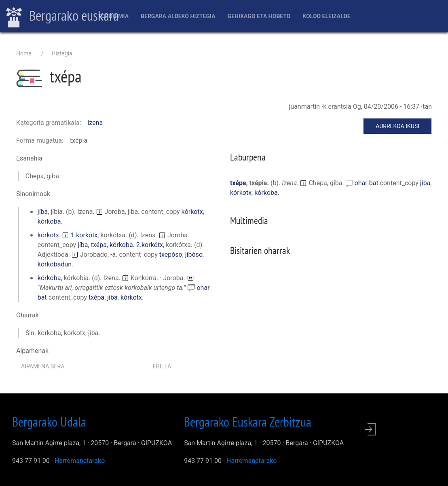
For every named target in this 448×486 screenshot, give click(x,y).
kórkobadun (55, 264)
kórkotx (192, 212)
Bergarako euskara (62, 17)
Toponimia (113, 16)
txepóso (171, 255)
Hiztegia (62, 53)
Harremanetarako (80, 461)
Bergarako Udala (49, 422)
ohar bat (367, 183)
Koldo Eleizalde (326, 16)
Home (24, 53)
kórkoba (49, 221)
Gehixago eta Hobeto (259, 16)
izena (95, 123)
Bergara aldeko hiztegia (178, 16)
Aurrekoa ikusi (397, 126)
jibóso (194, 255)
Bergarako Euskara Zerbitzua (248, 422)
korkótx (87, 235)
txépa (99, 245)
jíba (43, 212)
